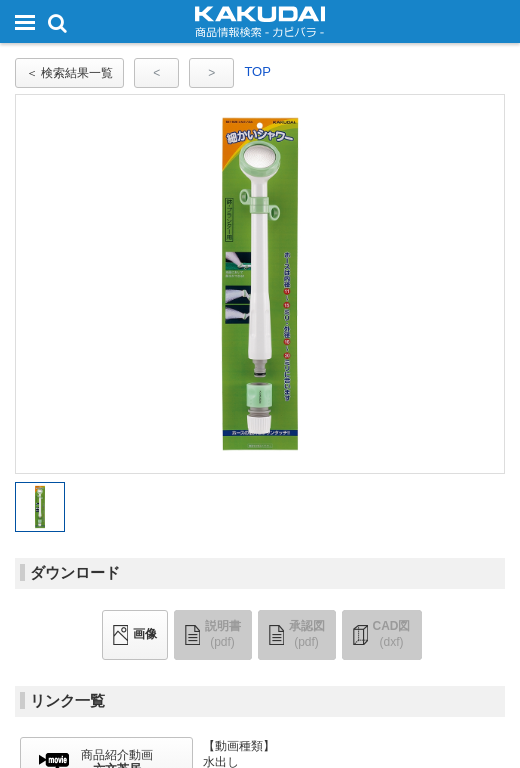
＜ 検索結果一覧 (69, 73)
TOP (257, 71)
